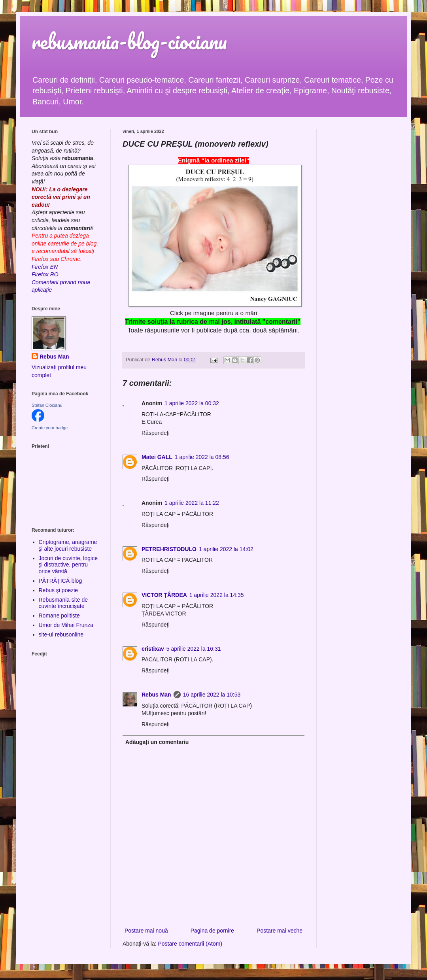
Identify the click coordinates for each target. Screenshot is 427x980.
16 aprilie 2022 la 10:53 (212, 695)
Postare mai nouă (146, 931)
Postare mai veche (280, 931)
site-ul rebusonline (61, 634)
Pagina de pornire (213, 931)
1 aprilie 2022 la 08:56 (202, 457)
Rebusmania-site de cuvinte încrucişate (63, 603)
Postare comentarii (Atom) (190, 944)
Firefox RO (45, 274)
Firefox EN (45, 267)
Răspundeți (156, 433)
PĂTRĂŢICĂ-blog (60, 581)
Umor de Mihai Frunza (66, 625)
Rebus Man (156, 695)
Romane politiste (59, 616)
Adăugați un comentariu (157, 742)
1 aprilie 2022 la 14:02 (226, 549)
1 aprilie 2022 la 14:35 (217, 595)
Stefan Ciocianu (47, 405)
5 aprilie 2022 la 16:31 (194, 649)
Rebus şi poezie (59, 590)
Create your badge (50, 428)
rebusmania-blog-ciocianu (129, 41)
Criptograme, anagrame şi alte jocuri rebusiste (68, 545)
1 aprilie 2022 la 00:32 (192, 403)
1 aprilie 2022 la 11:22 (192, 503)
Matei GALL (157, 457)
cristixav (153, 649)
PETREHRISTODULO (169, 549)
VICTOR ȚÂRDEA (164, 595)
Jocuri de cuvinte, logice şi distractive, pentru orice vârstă (68, 565)
